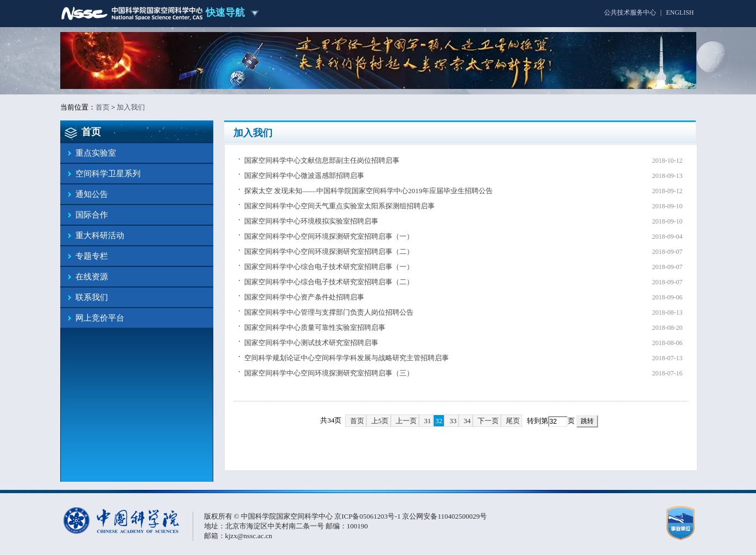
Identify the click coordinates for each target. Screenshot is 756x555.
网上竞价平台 (100, 318)
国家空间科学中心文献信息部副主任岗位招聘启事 (322, 160)
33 (453, 421)
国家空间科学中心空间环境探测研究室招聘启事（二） (329, 251)
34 (467, 421)
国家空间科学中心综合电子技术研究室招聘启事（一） (329, 267)
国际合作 (92, 215)
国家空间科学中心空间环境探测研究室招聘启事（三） (329, 373)
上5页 (380, 421)
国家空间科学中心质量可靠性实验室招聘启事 (315, 327)
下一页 (488, 421)
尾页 (513, 421)
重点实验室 (96, 153)
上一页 (406, 421)
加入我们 (131, 107)
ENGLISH (680, 12)
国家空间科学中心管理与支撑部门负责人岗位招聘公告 (329, 312)
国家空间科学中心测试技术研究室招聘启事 (311, 343)
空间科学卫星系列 (108, 174)
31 (427, 421)
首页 (103, 107)
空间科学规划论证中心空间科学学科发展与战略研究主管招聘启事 (347, 358)
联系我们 (92, 297)
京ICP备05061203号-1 (368, 516)
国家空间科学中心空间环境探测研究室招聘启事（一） (329, 236)
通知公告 (92, 194)
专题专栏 (92, 256)
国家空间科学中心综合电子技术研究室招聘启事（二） (329, 282)
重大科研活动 (100, 235)
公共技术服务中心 (630, 12)
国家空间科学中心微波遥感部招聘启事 (304, 176)
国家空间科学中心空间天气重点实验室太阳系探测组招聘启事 (339, 206)
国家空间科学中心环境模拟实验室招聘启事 (311, 221)
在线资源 (92, 277)
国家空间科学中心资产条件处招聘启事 (304, 297)
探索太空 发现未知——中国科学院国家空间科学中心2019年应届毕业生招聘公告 (369, 191)
